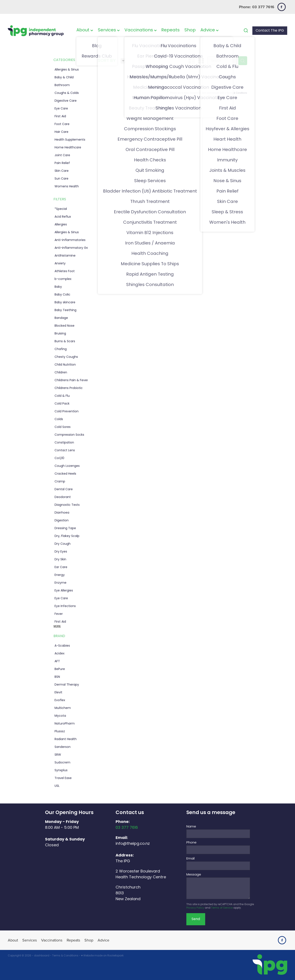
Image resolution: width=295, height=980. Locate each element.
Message (194, 875)
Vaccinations (141, 30)
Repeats (170, 30)
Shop (190, 30)
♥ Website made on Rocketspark (102, 956)
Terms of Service (222, 908)
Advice (210, 30)
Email (190, 859)
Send (196, 919)
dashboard (42, 956)
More (57, 626)
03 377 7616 (127, 828)
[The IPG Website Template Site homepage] (36, 31)
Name (191, 827)
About (85, 30)
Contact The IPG (270, 31)
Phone (191, 843)
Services (109, 30)
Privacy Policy (195, 908)
